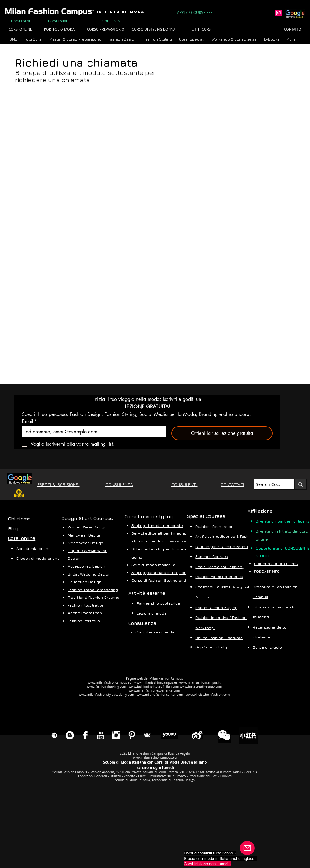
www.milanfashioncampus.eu (110, 683)
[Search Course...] (269, 484)
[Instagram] (278, 13)
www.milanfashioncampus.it (200, 683)
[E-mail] (92, 432)
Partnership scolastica (158, 603)
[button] (76, 39)
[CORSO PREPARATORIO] (105, 30)
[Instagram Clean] (116, 735)
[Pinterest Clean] (132, 735)
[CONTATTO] (293, 30)
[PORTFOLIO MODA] (59, 30)
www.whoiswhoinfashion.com (208, 695)
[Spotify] (54, 735)
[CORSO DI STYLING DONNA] (154, 30)
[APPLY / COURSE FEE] (195, 12)
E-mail (29, 421)
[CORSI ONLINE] (20, 30)
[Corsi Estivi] (20, 21)
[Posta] (247, 848)
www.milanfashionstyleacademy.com (106, 695)
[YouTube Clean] (101, 735)
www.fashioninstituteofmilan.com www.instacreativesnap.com (175, 687)
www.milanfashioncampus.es (156, 683)
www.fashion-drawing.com (106, 687)
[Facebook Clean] (85, 735)
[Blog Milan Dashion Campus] (70, 735)
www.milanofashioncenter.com (160, 695)
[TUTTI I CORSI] (201, 30)
